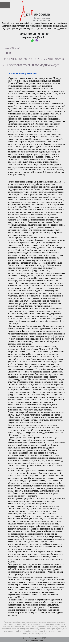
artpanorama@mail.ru (38, 633)
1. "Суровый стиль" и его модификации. (33, 65)
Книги (7, 53)
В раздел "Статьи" (11, 48)
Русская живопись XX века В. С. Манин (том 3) (33, 59)
